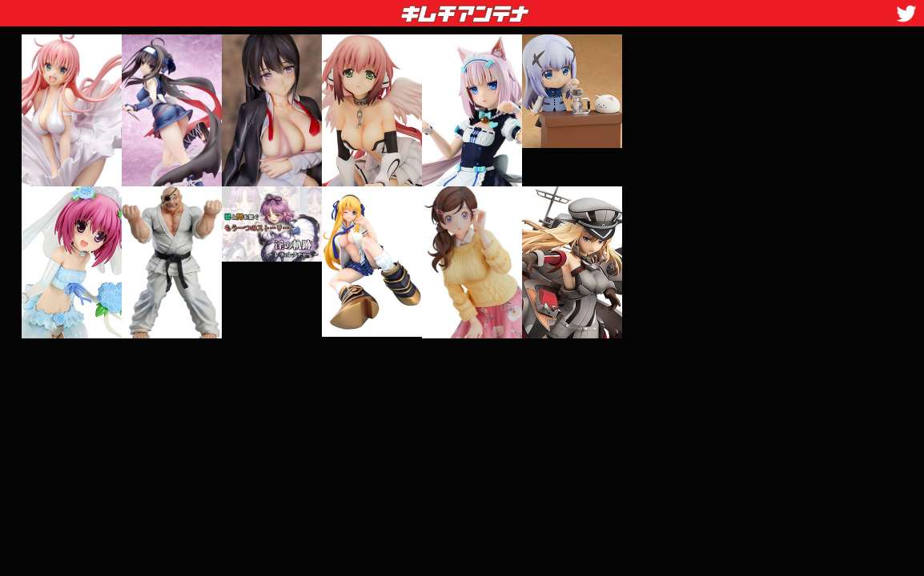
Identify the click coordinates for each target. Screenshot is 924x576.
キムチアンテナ (348, 9)
